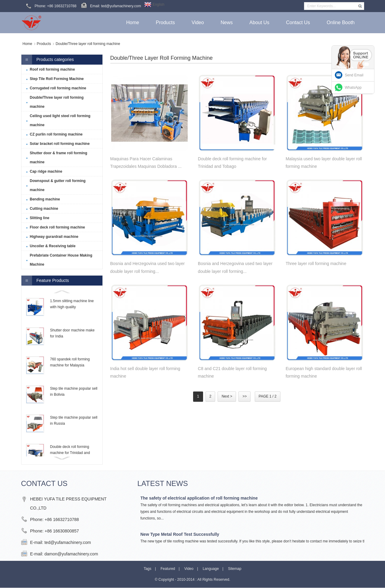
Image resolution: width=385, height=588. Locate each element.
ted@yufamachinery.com (68, 542)
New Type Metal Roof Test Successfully (180, 534)
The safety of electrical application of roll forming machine (199, 498)
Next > (227, 396)
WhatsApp (353, 88)
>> (244, 396)
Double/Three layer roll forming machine (88, 44)
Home (27, 44)
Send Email (354, 75)
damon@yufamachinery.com (71, 554)
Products (44, 44)
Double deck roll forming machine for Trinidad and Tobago (70, 453)
